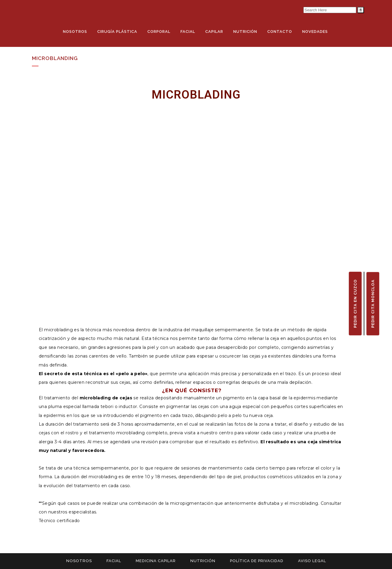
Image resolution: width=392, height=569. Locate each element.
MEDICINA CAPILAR (156, 561)
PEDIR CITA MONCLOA (373, 303)
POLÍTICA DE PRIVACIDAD (257, 561)
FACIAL (114, 561)
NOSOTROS (79, 561)
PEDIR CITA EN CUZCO (355, 303)
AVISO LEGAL (312, 561)
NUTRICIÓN (203, 561)
